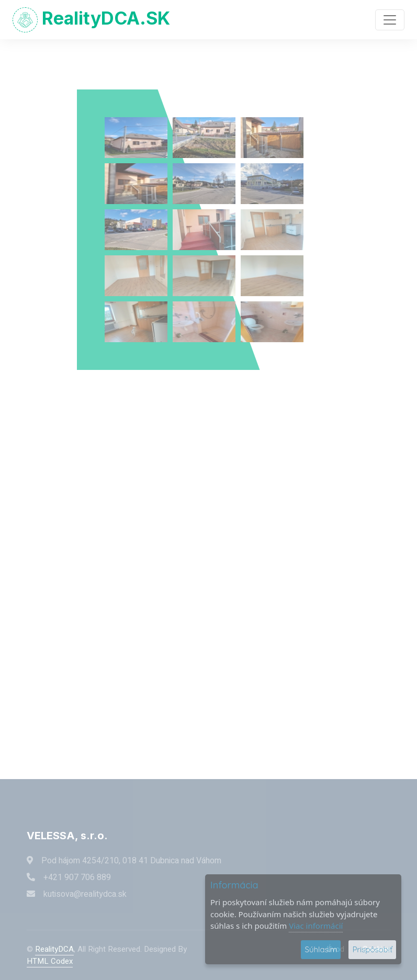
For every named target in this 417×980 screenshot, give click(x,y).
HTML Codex (50, 961)
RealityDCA (54, 949)
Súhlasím (321, 949)
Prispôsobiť (372, 949)
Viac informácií (316, 926)
